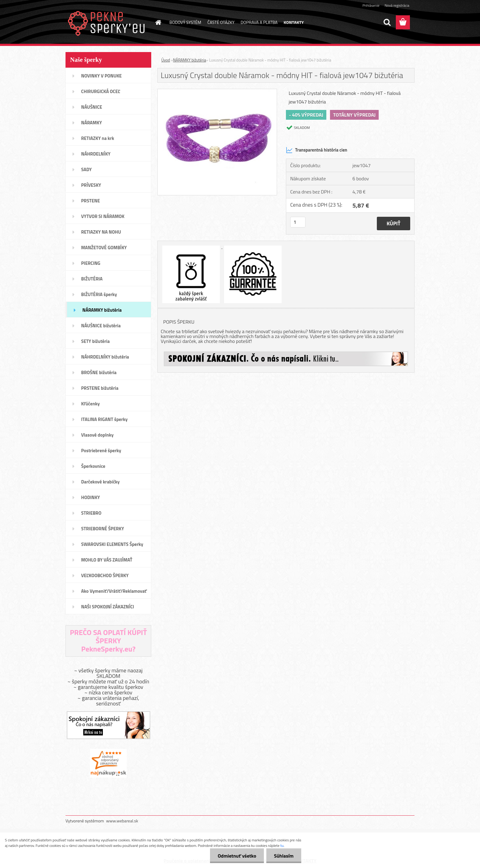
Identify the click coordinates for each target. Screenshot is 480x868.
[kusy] (298, 222)
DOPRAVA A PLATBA (259, 22)
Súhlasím (284, 856)
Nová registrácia (397, 5)
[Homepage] (158, 22)
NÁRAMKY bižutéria (189, 60)
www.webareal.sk (122, 821)
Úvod (166, 60)
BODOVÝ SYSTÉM (186, 22)
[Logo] (108, 23)
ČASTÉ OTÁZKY (221, 22)
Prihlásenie (371, 5)
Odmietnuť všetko (237, 856)
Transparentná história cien (317, 150)
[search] (387, 22)
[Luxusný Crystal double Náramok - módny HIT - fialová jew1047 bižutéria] (217, 92)
